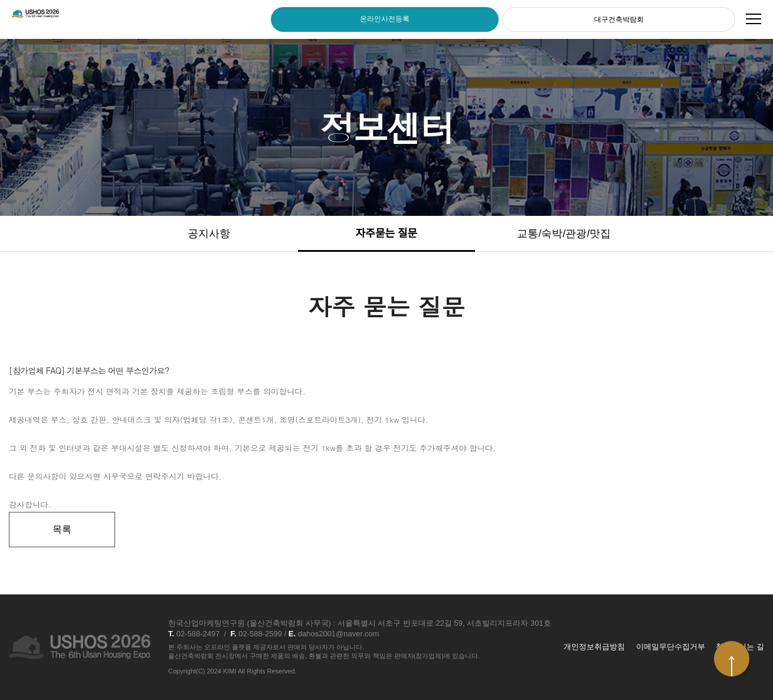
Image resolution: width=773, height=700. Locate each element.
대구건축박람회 (619, 19)
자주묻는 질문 (386, 234)
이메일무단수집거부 (671, 647)
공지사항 (209, 234)
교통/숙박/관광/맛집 (564, 234)
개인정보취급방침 (594, 647)
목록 (62, 529)
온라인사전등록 (385, 19)
